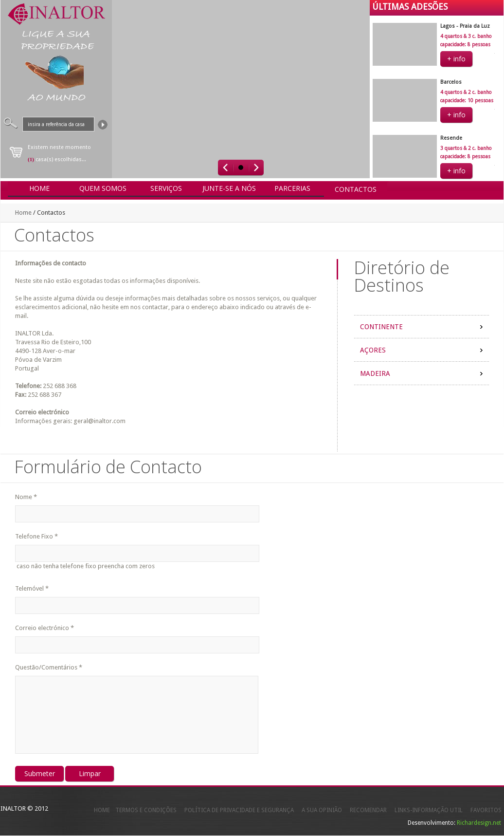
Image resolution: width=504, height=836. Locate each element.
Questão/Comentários (49, 667)
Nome (26, 497)
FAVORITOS (486, 810)
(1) (31, 159)
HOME (102, 810)
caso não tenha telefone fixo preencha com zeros (85, 566)
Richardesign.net (479, 823)
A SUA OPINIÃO (322, 810)
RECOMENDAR (368, 810)
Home (23, 213)
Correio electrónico (45, 628)
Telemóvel (32, 588)
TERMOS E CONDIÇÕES (146, 810)
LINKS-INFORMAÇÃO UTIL (429, 810)
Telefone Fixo (36, 536)
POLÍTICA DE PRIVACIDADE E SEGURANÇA (239, 810)
